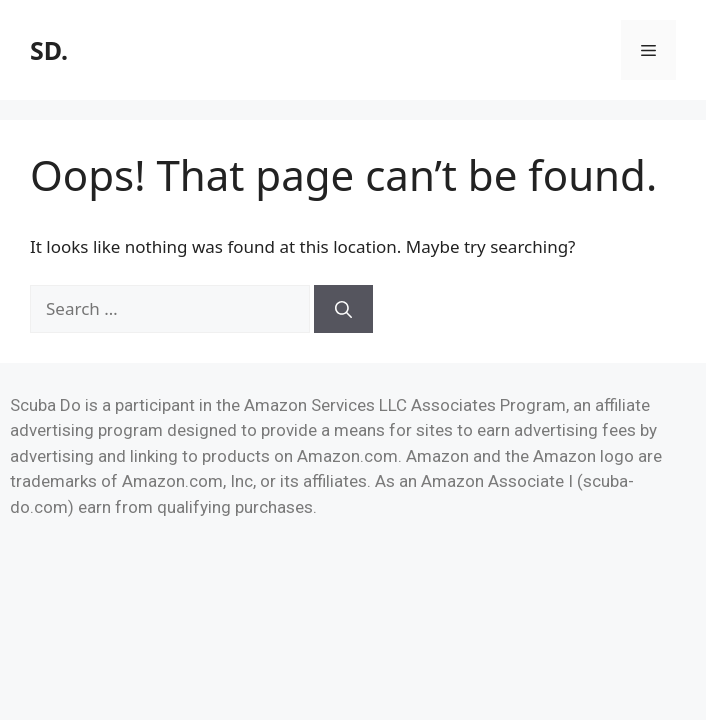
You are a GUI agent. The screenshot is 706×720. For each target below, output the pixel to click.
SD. (49, 50)
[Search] (343, 309)
